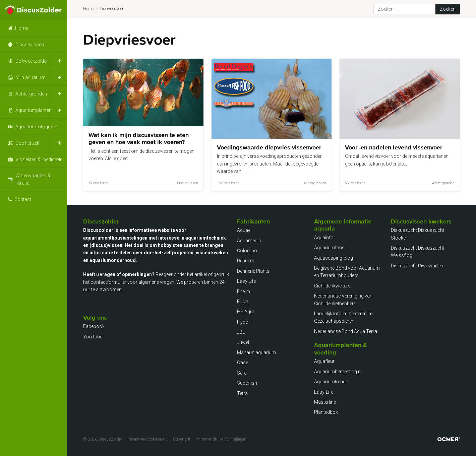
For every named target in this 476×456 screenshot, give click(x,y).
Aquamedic (249, 241)
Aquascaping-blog (334, 258)
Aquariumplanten (34, 110)
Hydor (244, 322)
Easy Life (246, 281)
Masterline (325, 402)
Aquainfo (324, 238)
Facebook (94, 326)
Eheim (244, 291)
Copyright (182, 439)
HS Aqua (246, 312)
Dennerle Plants (253, 271)
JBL (241, 332)
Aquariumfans (329, 248)
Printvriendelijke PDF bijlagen (221, 439)
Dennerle (246, 261)
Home (22, 28)
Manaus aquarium (256, 352)
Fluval (243, 302)
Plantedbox (326, 412)
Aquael (244, 230)
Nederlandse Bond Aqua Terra (346, 331)
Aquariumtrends (331, 382)
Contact (23, 199)
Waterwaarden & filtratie (33, 179)
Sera (242, 373)
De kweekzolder (32, 61)
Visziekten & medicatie (39, 159)
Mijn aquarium (31, 77)
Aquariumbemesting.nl (338, 372)
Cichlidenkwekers (332, 286)
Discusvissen (30, 45)
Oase (243, 363)
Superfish (247, 383)
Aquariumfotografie (36, 127)
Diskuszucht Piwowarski (417, 266)
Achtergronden (31, 94)
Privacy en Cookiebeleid (147, 439)
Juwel (243, 342)
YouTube (93, 337)
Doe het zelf (27, 143)
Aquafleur (324, 361)
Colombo (247, 251)
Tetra (242, 393)
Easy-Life (324, 392)
